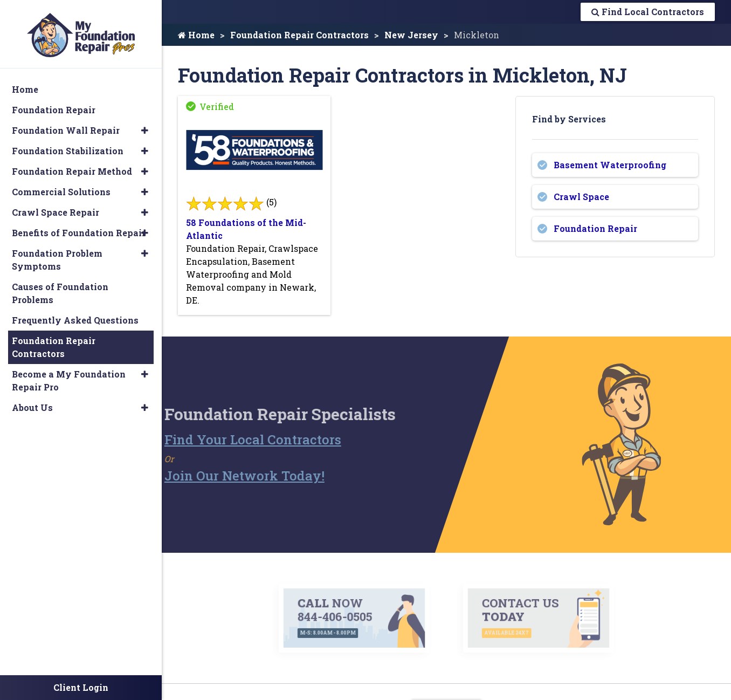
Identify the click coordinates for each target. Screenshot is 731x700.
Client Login (81, 687)
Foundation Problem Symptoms (57, 255)
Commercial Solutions (61, 187)
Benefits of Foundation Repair (79, 228)
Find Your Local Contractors (235, 440)
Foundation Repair (595, 228)
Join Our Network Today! (226, 476)
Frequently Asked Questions (75, 315)
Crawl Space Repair (56, 207)
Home (196, 35)
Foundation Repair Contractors (299, 35)
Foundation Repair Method (72, 166)
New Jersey (411, 35)
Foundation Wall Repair (66, 125)
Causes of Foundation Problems (60, 288)
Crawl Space (581, 197)
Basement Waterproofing (610, 165)
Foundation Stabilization (68, 146)
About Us (32, 403)
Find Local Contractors (648, 12)
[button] (145, 126)
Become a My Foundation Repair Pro (69, 376)
